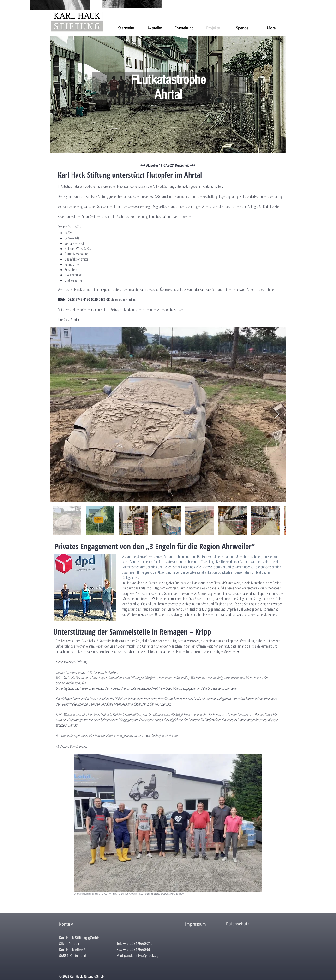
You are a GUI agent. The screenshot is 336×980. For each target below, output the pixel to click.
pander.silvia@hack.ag (141, 955)
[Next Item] (277, 414)
